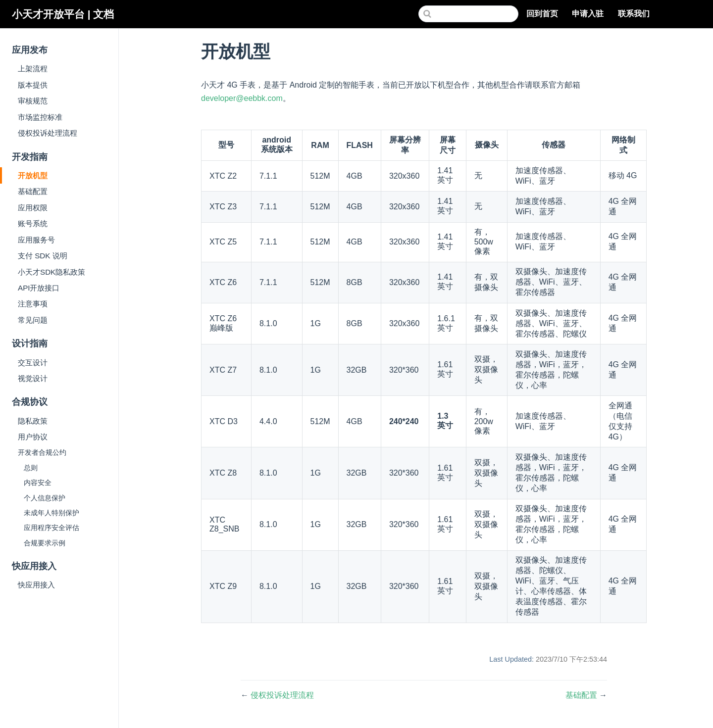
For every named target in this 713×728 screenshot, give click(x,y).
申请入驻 (589, 14)
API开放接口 (39, 288)
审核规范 (33, 101)
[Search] (468, 14)
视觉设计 (33, 378)
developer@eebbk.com (242, 98)
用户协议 (33, 437)
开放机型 (33, 175)
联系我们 (635, 14)
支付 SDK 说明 (43, 256)
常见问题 (33, 320)
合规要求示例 (45, 543)
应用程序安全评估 (51, 528)
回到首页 (543, 14)
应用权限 (33, 208)
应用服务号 (36, 240)
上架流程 (33, 69)
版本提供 (33, 85)
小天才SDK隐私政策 (51, 272)
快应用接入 (36, 585)
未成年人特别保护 (51, 513)
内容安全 (38, 483)
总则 (31, 468)
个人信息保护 (45, 498)
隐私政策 (33, 421)
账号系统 (33, 223)
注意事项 (33, 304)
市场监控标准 (40, 117)
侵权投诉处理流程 (48, 133)
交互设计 (33, 363)
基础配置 (33, 191)
